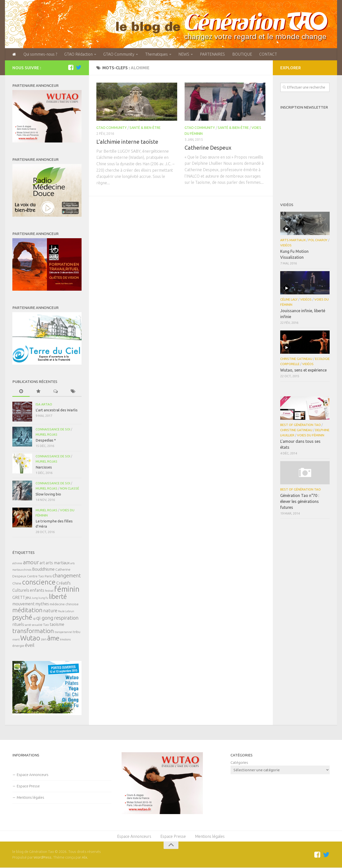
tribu (77, 632)
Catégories (239, 763)
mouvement (23, 604)
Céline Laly (289, 300)
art (42, 563)
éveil (30, 645)
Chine (17, 584)
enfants (37, 590)
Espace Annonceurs (33, 775)
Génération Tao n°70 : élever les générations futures (300, 502)
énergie (18, 646)
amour (31, 563)
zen (44, 639)
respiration (66, 618)
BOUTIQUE (240, 54)
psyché (22, 617)
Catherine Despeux (208, 148)
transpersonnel (64, 632)
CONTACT (266, 54)
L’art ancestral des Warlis (57, 410)
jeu (28, 598)
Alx (84, 858)
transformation (33, 631)
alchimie (17, 563)
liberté (58, 597)
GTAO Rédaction (78, 54)
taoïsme (57, 625)
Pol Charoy (318, 240)
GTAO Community (118, 54)
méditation (27, 610)
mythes (42, 604)
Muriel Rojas (46, 435)
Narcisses (44, 467)
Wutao (30, 638)
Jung (35, 598)
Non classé (70, 489)
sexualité (37, 625)
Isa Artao (44, 404)
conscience (39, 582)
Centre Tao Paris (39, 576)
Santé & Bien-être (145, 128)
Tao (46, 625)
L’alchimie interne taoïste (127, 142)
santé (28, 625)
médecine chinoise (64, 604)
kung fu (43, 598)
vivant (16, 640)
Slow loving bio (48, 494)
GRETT (19, 598)
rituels (18, 625)
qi (34, 619)
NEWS (182, 54)
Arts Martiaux (293, 240)
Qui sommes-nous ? (40, 54)
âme (53, 638)
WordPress (43, 858)
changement (67, 576)
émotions (65, 640)
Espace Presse (28, 786)
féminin (67, 589)
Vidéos (286, 245)
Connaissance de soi (53, 429)
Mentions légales (31, 798)
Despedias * (46, 440)
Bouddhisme (43, 569)
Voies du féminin (311, 435)
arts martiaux (58, 563)
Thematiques (155, 54)
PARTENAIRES (211, 54)
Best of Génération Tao (300, 425)
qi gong (45, 618)
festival (49, 591)
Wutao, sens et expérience (303, 370)
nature (50, 611)
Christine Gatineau (296, 359)
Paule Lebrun (66, 611)
